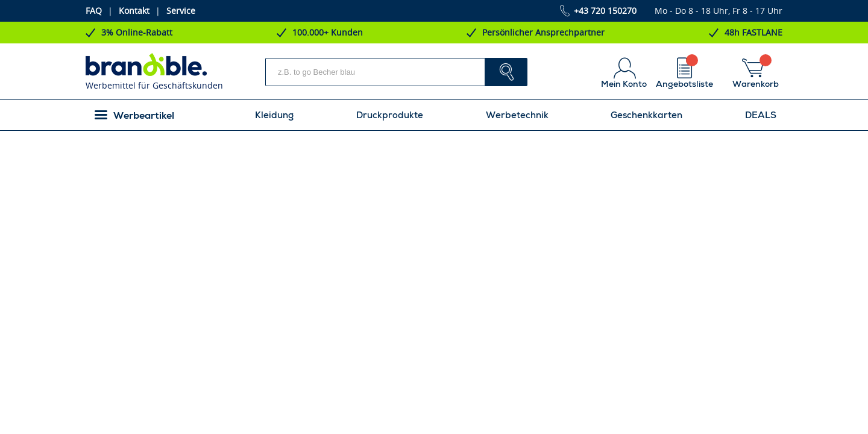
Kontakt (134, 11)
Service (181, 11)
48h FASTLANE (753, 32)
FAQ (94, 11)
